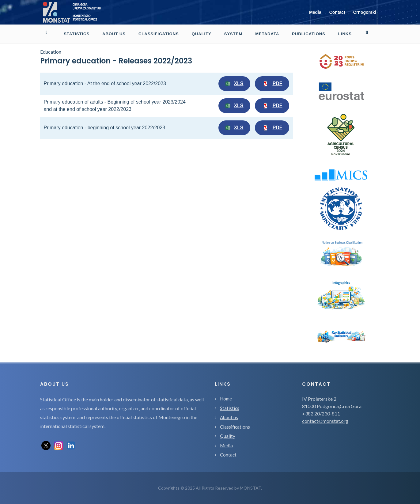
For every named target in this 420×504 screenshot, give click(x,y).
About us (229, 417)
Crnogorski (365, 12)
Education (51, 52)
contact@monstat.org (325, 421)
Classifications (235, 427)
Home (226, 399)
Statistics (230, 408)
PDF (272, 84)
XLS (234, 84)
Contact (337, 12)
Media (315, 12)
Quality (228, 436)
